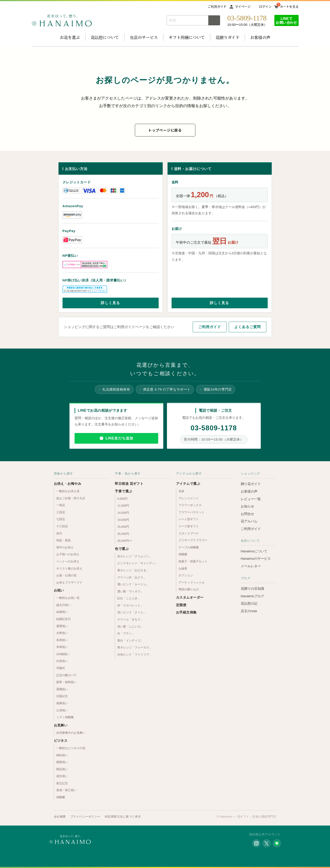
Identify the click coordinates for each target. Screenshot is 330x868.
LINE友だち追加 (119, 438)
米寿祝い (62, 647)
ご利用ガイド (217, 6)
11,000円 (123, 506)
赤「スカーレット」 (130, 605)
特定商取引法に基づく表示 (123, 817)
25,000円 (123, 527)
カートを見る (289, 6)
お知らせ (247, 506)
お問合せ (247, 514)
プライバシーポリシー (85, 817)
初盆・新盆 (64, 540)
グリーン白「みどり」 (132, 577)
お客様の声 (260, 37)
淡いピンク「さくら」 (132, 612)
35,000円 (123, 534)
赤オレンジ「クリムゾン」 (135, 556)
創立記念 (62, 783)
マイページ (243, 6)
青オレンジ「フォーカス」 (135, 647)
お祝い (59, 590)
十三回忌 (62, 526)
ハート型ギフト (189, 519)
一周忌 (61, 505)
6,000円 (122, 499)
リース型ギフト (189, 526)
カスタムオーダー (190, 597)
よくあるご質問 (248, 327)
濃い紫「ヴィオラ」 (130, 591)
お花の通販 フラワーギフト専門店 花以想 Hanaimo (62, 20)
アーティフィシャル (191, 582)
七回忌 (61, 519)
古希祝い (62, 633)
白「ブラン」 (126, 633)
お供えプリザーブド (69, 582)
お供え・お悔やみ (68, 484)
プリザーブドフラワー (193, 540)
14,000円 (123, 513)
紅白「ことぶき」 (129, 598)
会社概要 (60, 817)
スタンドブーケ (189, 533)
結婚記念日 (64, 619)
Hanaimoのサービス (256, 558)
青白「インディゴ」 (130, 640)
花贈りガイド (228, 37)
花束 (181, 491)
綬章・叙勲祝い (66, 682)
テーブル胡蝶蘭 (189, 547)
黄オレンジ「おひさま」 (133, 570)
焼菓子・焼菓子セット (193, 561)
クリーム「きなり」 (130, 619)
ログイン (265, 6)
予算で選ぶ (123, 491)
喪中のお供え (65, 547)
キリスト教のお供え (69, 568)
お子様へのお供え (68, 554)
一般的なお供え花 (68, 491)
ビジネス (61, 741)
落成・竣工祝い (66, 790)
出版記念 (62, 696)
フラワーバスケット (191, 512)
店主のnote (249, 611)
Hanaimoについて (254, 551)
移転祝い (62, 755)
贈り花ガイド (251, 484)
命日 (59, 533)
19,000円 (123, 520)
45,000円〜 (125, 541)
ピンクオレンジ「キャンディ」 (138, 563)
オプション (186, 575)
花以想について (105, 37)
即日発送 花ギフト (129, 484)
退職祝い (62, 689)
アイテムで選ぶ (188, 484)
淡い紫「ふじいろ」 (130, 626)
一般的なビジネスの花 (71, 748)
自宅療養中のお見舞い (71, 733)
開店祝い (62, 769)
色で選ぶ (122, 549)
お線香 (183, 568)
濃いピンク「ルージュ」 (133, 584)
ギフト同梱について (187, 37)
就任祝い (62, 776)
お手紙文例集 (186, 612)
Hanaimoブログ (252, 596)
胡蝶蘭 (61, 797)
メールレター (251, 566)
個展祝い (62, 703)
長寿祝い (62, 640)
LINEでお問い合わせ (286, 20)
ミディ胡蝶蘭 (65, 717)
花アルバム (249, 521)
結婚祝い (62, 612)
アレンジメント (189, 498)
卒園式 (61, 668)
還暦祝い (62, 626)
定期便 (181, 605)
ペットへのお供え (68, 561)
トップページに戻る (165, 130)
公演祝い (62, 710)
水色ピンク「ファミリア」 (135, 655)
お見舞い (61, 725)
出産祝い (62, 661)
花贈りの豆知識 (252, 588)
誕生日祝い (64, 605)
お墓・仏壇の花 (66, 575)
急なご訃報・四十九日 (71, 498)
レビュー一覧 (251, 499)
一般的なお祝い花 (68, 598)
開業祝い (62, 762)
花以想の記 (249, 603)
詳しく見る (110, 303)
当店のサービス (144, 37)
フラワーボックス (190, 505)
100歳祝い (63, 654)
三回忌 (61, 512)
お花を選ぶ (70, 37)
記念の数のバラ (66, 675)
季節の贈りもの (189, 589)
